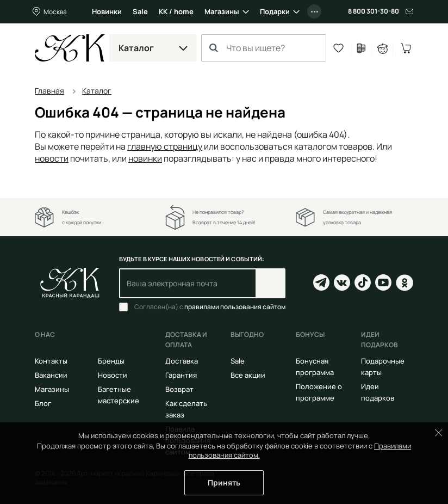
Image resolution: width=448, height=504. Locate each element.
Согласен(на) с (210, 307)
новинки (145, 158)
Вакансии (51, 375)
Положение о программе (319, 392)
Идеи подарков (378, 392)
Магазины (222, 11)
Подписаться (270, 283)
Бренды (111, 361)
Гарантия (181, 375)
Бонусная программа (315, 367)
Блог (43, 403)
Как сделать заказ (186, 409)
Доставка (182, 361)
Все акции (248, 375)
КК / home (176, 11)
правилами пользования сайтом (235, 307)
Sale (140, 11)
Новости (113, 375)
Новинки (107, 11)
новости (52, 158)
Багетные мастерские (119, 395)
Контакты (51, 361)
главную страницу (165, 146)
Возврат (179, 389)
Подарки (275, 11)
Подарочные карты (383, 367)
